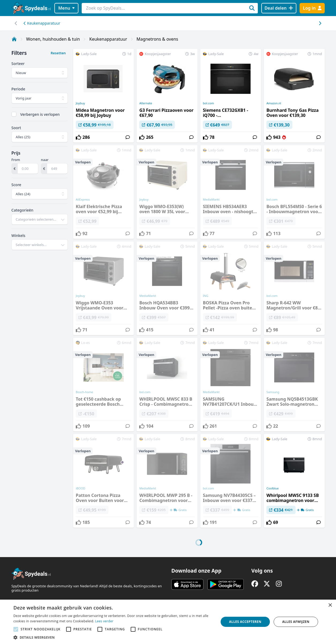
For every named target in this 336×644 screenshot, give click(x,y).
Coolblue (273, 488)
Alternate (146, 103)
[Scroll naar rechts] (16, 23)
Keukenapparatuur (42, 23)
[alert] (168, 622)
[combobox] (40, 219)
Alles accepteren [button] (245, 622)
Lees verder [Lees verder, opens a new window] (104, 621)
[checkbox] (14, 114)
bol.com (208, 103)
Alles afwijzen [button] (296, 622)
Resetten (58, 53)
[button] (113, 637)
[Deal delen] (279, 8)
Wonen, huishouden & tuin (53, 39)
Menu (66, 8)
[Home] (14, 39)
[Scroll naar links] (320, 23)
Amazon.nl (274, 103)
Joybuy (80, 103)
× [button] (330, 605)
